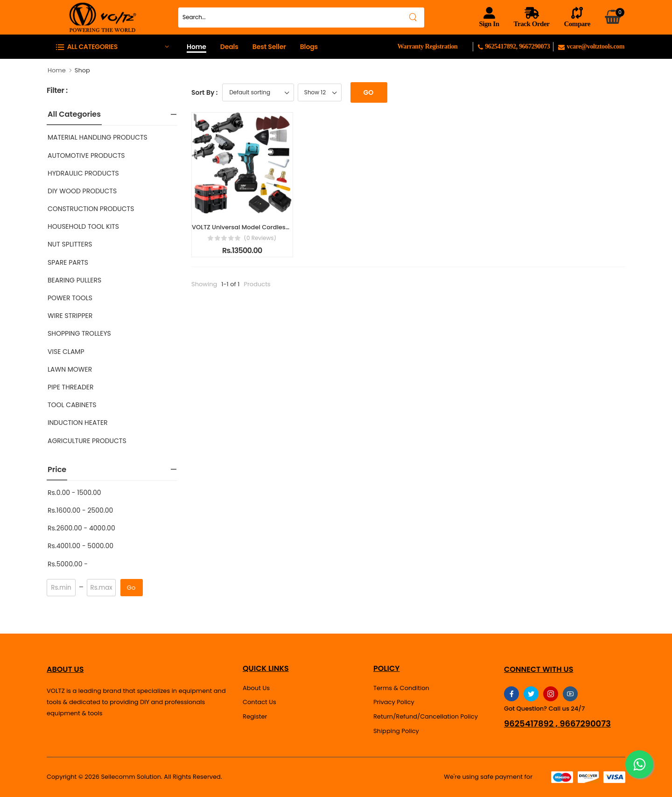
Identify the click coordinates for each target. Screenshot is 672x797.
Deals (229, 47)
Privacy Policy (394, 702)
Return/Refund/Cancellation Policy (426, 716)
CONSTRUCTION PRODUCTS (91, 209)
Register (255, 716)
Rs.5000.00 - (68, 564)
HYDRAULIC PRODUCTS (83, 173)
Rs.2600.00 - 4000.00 (81, 528)
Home (196, 47)
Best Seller (269, 47)
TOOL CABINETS (72, 405)
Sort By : (204, 92)
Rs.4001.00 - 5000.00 (80, 546)
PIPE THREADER (71, 387)
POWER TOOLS (70, 298)
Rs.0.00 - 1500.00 (74, 493)
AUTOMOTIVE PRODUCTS (86, 155)
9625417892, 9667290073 (515, 46)
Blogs (309, 47)
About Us (256, 688)
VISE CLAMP (66, 352)
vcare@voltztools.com (591, 46)
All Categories (74, 114)
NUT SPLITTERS (70, 244)
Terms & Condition (401, 688)
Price (57, 469)
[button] (112, 46)
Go (131, 588)
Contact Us (259, 702)
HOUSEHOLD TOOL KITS (83, 226)
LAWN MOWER (70, 369)
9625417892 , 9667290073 (557, 724)
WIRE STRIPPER (70, 316)
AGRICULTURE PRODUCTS (87, 441)
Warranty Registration (427, 46)
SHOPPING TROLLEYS (79, 333)
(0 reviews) (260, 238)
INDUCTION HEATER (78, 423)
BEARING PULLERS (74, 280)
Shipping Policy (396, 731)
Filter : (57, 91)
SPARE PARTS (68, 262)
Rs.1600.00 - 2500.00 (80, 510)
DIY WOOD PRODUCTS (82, 191)
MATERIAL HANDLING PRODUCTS (98, 137)
